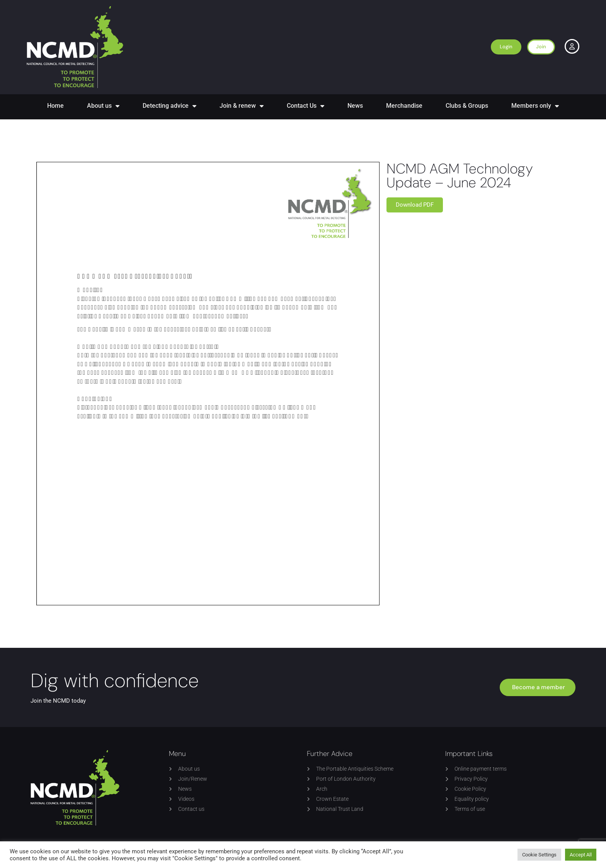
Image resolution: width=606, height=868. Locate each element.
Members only (535, 106)
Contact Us (306, 106)
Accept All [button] (581, 855)
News (355, 106)
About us (103, 106)
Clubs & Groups (467, 106)
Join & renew (242, 106)
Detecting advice (169, 106)
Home (55, 106)
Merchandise (404, 106)
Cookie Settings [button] (539, 855)
